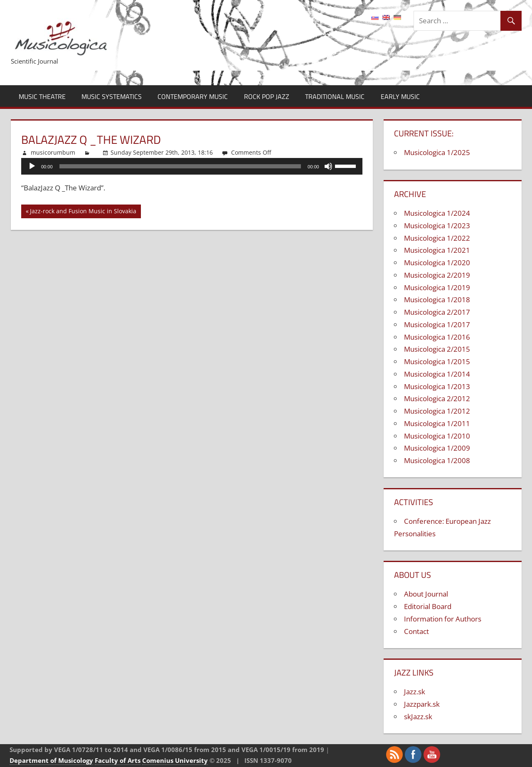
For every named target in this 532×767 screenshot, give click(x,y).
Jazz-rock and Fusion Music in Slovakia (83, 212)
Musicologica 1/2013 (437, 386)
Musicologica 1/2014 (437, 374)
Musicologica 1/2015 (437, 361)
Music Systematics (112, 96)
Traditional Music (335, 96)
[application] (192, 166)
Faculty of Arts (118, 760)
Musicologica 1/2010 (437, 436)
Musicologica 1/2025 (437, 152)
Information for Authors (443, 619)
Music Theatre (42, 96)
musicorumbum (53, 152)
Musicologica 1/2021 (437, 250)
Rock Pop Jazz (267, 96)
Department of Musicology (51, 760)
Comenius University (175, 760)
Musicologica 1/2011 (437, 423)
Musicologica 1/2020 (437, 263)
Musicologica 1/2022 (437, 238)
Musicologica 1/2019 (437, 287)
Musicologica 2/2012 (437, 398)
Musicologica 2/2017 (437, 312)
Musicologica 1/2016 (437, 337)
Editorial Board (428, 606)
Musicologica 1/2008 (437, 460)
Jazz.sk (415, 692)
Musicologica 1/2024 (437, 213)
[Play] (32, 166)
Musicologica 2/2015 (437, 349)
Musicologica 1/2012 (437, 411)
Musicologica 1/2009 (437, 448)
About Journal (426, 594)
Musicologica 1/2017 (437, 324)
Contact (416, 631)
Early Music (400, 96)
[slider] (180, 166)
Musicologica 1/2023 (437, 226)
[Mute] (328, 166)
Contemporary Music (193, 96)
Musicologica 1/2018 (437, 300)
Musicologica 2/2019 (437, 275)
